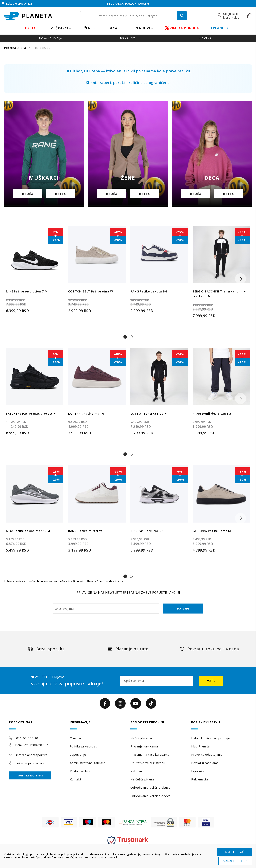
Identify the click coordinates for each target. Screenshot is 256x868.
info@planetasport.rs (32, 755)
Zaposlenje (78, 754)
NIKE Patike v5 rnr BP (147, 531)
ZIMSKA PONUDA (182, 28)
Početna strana (15, 48)
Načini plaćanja (141, 738)
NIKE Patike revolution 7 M (27, 291)
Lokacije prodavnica (30, 763)
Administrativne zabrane (88, 763)
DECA (113, 28)
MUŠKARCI (59, 28)
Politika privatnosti (84, 746)
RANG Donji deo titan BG (212, 414)
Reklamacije (200, 779)
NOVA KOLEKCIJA (51, 38)
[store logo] (28, 16)
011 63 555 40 (27, 738)
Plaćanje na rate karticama (150, 754)
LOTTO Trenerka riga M (149, 414)
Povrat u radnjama (205, 763)
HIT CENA (205, 38)
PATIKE (31, 28)
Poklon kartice (80, 771)
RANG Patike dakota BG (149, 291)
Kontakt (76, 779)
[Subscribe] (211, 681)
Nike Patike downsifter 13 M (28, 531)
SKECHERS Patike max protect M (31, 414)
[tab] (37, 725)
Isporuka (198, 771)
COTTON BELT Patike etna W (91, 291)
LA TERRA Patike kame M (212, 531)
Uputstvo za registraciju (148, 763)
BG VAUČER (128, 38)
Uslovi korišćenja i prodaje (211, 738)
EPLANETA (220, 28)
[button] (228, 16)
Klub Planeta (200, 746)
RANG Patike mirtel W (85, 531)
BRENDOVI (141, 28)
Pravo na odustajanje (207, 754)
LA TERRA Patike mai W (86, 414)
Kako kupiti (138, 771)
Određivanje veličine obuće (150, 787)
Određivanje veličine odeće (150, 796)
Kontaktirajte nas (30, 776)
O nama (75, 738)
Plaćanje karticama (144, 746)
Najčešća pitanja (142, 779)
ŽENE (88, 28)
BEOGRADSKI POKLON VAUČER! (128, 3)
